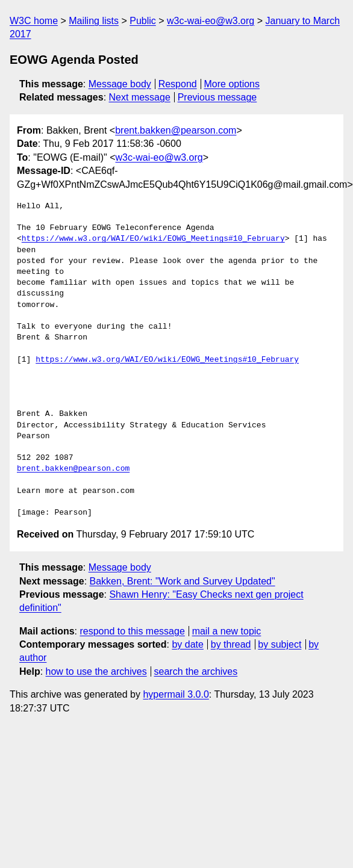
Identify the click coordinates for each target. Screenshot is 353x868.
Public (143, 21)
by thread (231, 644)
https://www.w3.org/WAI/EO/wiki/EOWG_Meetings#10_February (153, 239)
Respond (178, 84)
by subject (280, 644)
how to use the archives (96, 671)
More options (232, 84)
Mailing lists (94, 21)
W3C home (34, 21)
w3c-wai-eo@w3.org (211, 21)
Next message (140, 97)
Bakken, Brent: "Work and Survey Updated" (183, 581)
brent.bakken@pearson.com (176, 130)
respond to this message (132, 631)
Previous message (217, 97)
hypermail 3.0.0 (176, 694)
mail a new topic (227, 631)
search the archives (196, 671)
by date (187, 644)
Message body (120, 84)
